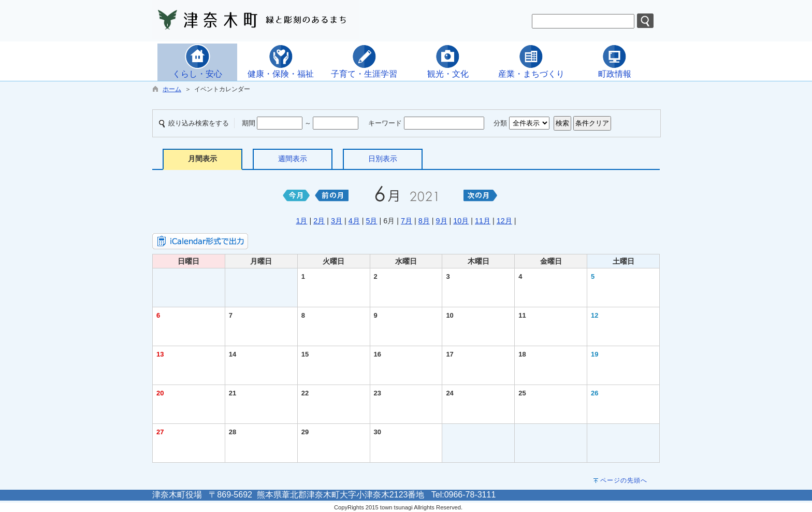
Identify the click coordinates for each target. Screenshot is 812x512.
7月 (407, 221)
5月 (371, 221)
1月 (301, 221)
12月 (504, 221)
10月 (461, 221)
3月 (337, 221)
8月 (424, 221)
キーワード (385, 123)
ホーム (172, 89)
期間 (249, 123)
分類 (500, 123)
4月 (354, 221)
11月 (483, 221)
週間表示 (293, 159)
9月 (442, 221)
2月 (319, 221)
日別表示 (383, 159)
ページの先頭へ (624, 480)
